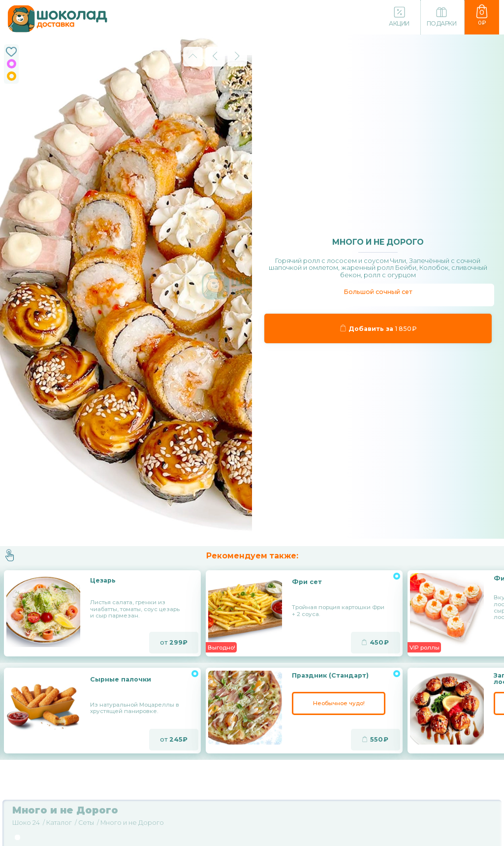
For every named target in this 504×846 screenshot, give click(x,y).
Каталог (59, 823)
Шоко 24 (26, 823)
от (174, 642)
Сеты (86, 823)
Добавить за (378, 328)
